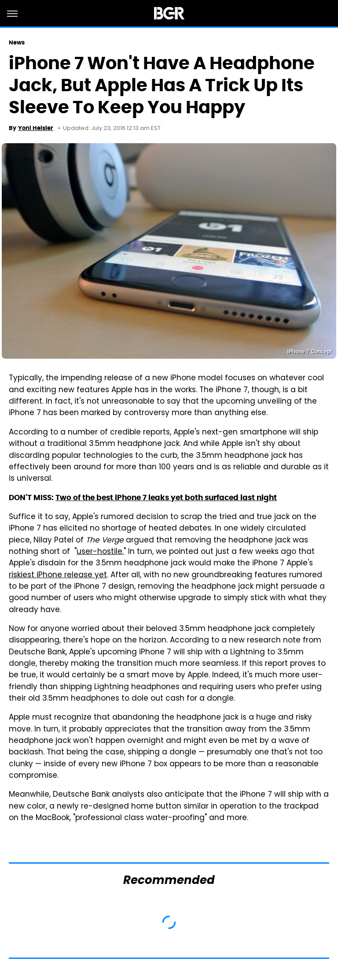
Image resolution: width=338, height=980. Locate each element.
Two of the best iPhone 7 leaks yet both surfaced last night (166, 497)
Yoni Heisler (36, 128)
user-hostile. (100, 552)
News (17, 43)
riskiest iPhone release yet (58, 575)
